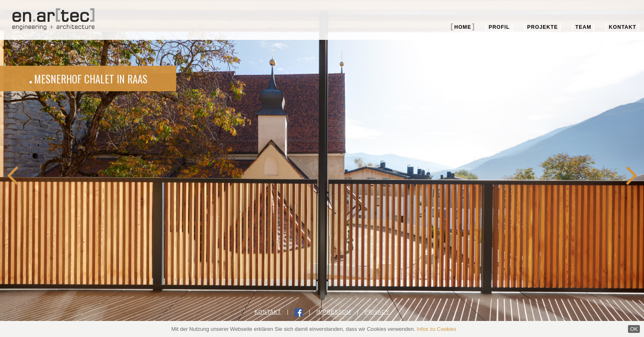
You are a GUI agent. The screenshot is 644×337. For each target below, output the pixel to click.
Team (583, 27)
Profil (499, 27)
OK (634, 329)
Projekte (543, 27)
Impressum (333, 312)
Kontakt (622, 27)
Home (463, 27)
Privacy (377, 312)
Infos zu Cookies (437, 329)
